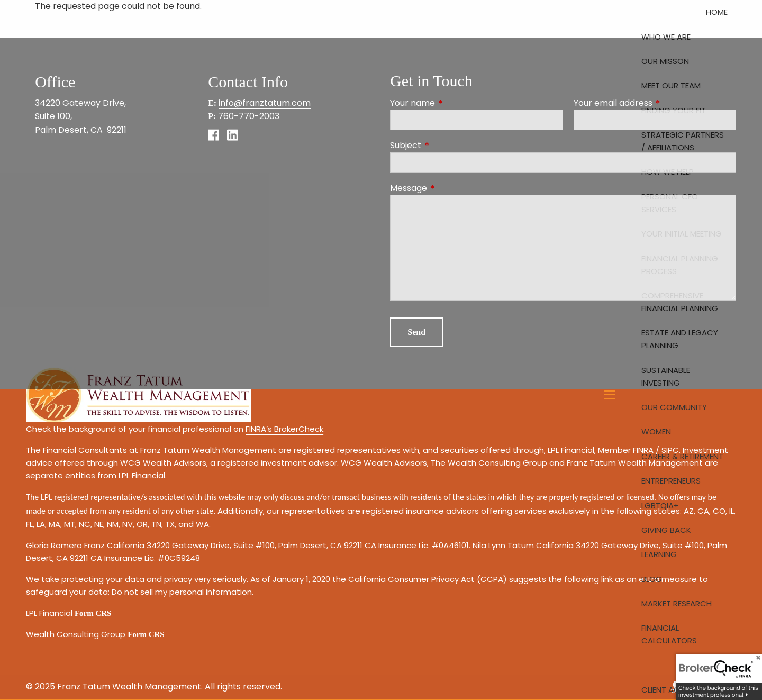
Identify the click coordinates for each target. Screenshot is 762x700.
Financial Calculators (669, 634)
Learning (659, 554)
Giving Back (666, 530)
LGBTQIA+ (660, 506)
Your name (455, 103)
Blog (652, 579)
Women (656, 431)
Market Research (677, 603)
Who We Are (666, 37)
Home (717, 12)
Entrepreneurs (671, 481)
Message (451, 188)
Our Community (674, 407)
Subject (448, 145)
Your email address (655, 103)
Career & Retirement (682, 456)
